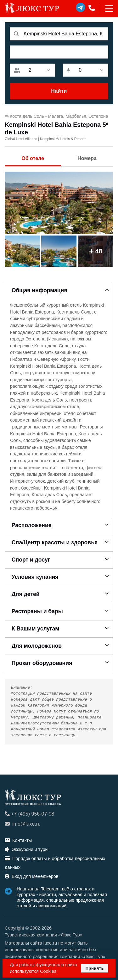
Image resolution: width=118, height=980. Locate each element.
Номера (87, 158)
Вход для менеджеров (31, 876)
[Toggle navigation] (107, 9)
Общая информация (39, 290)
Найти (59, 91)
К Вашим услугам (36, 629)
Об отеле (33, 158)
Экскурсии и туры (27, 849)
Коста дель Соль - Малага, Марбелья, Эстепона (56, 116)
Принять (95, 968)
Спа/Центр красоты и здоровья (55, 542)
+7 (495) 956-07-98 (29, 814)
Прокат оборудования (42, 663)
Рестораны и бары (37, 611)
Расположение (32, 525)
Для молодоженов (37, 646)
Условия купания (35, 577)
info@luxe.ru (23, 824)
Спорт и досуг (31, 560)
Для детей (26, 594)
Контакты (18, 840)
